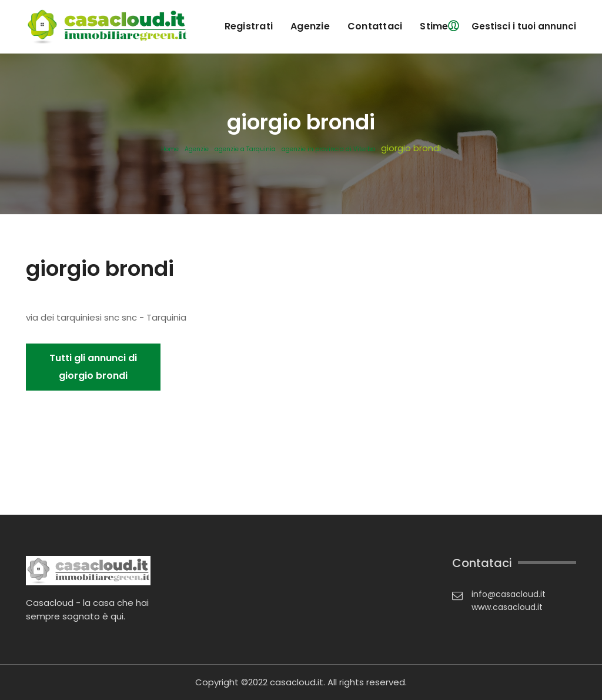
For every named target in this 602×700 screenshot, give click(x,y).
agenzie (310, 26)
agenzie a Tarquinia (245, 149)
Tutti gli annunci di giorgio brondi (93, 367)
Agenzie (197, 149)
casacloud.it (297, 682)
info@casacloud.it (509, 594)
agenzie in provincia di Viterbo (328, 149)
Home (170, 149)
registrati (249, 26)
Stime (434, 26)
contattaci (375, 26)
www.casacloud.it (507, 607)
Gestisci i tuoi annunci (524, 26)
